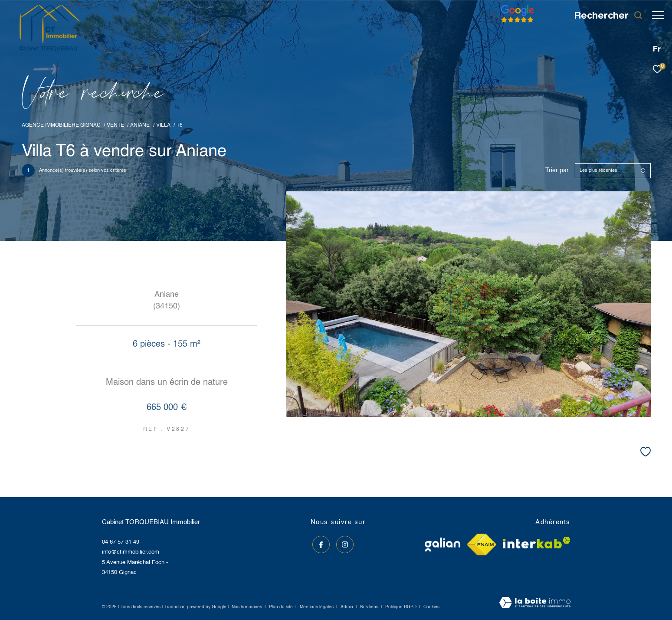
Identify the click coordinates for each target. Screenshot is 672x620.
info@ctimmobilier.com (131, 552)
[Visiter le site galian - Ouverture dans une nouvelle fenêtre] (443, 545)
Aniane (140, 125)
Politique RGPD (401, 607)
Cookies (431, 607)
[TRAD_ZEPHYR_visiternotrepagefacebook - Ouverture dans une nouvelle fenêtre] (319, 543)
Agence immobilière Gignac (61, 125)
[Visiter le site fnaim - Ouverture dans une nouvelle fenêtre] (482, 545)
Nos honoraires (247, 607)
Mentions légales (317, 607)
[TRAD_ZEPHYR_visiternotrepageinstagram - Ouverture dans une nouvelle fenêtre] (343, 543)
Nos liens (370, 607)
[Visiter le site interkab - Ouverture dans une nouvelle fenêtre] (537, 543)
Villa (163, 125)
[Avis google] (513, 23)
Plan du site (282, 607)
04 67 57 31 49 (121, 542)
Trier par (557, 171)
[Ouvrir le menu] (658, 15)
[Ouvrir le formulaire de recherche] (604, 15)
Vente (115, 125)
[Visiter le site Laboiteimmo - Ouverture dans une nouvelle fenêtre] (535, 604)
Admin (347, 607)
